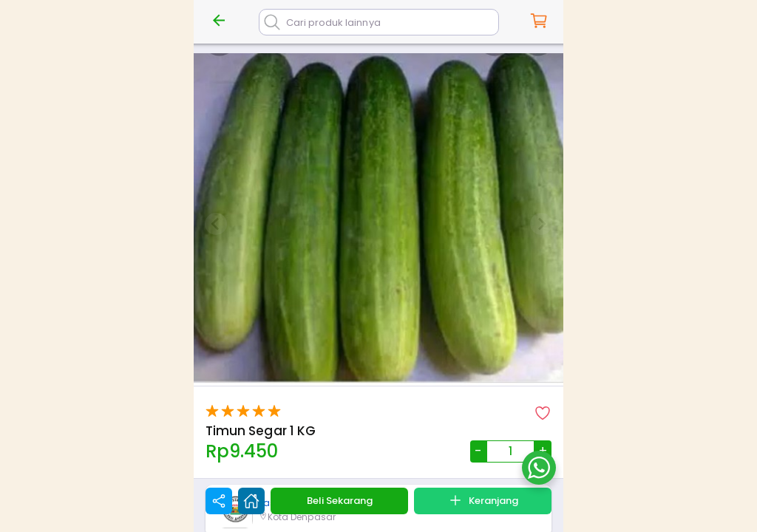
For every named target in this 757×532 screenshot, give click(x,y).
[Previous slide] (216, 224)
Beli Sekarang (340, 501)
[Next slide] (541, 224)
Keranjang (483, 500)
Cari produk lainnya (333, 23)
